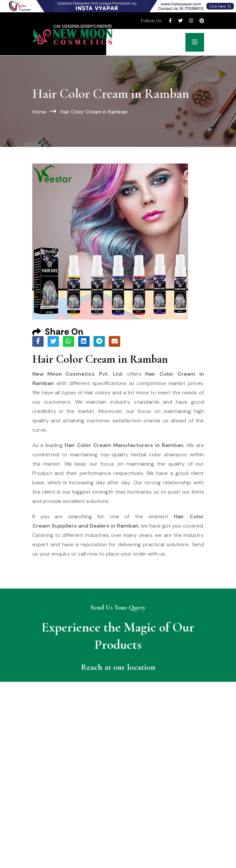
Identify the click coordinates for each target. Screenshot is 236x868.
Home (39, 112)
